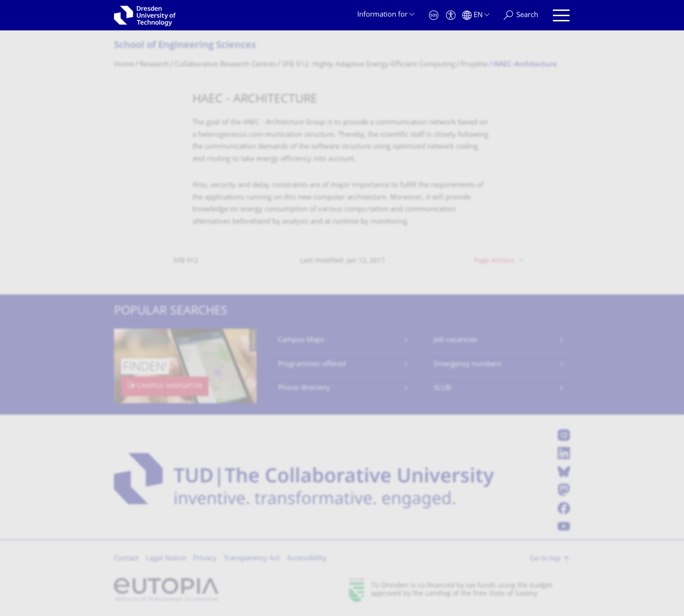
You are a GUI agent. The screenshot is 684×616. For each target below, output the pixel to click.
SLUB (442, 388)
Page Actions (494, 261)
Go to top (545, 559)
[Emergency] (434, 15)
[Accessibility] (451, 15)
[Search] (521, 15)
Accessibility (307, 559)
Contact (126, 559)
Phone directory (304, 388)
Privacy (205, 559)
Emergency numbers (467, 365)
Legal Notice (166, 559)
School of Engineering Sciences (185, 46)
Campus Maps (301, 340)
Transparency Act (252, 559)
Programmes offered (312, 365)
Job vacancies (456, 340)
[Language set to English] (476, 15)
